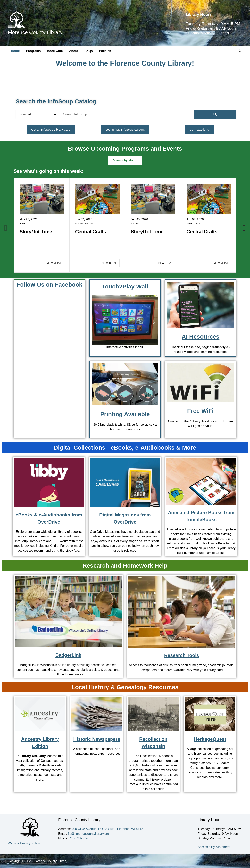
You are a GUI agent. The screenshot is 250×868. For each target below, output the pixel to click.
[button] (240, 51)
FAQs (88, 51)
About (74, 51)
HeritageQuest (210, 739)
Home (15, 51)
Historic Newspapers (97, 739)
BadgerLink (68, 655)
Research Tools (182, 655)
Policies (105, 51)
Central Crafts (91, 232)
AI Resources (200, 337)
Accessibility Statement (214, 847)
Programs (33, 51)
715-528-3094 (79, 838)
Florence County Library (35, 32)
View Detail (54, 263)
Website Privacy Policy (24, 843)
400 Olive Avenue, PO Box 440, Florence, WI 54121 (108, 829)
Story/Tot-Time (36, 232)
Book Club (55, 51)
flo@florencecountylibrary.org (89, 834)
